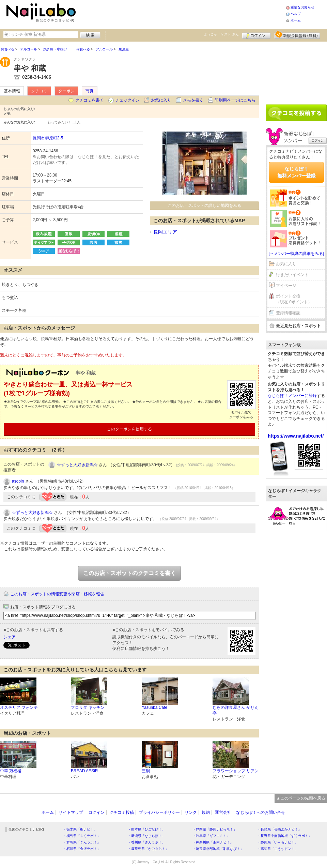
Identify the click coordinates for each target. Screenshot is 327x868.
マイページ (286, 286)
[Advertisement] (296, 71)
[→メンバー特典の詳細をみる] (297, 254)
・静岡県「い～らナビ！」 (278, 842)
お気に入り (161, 100)
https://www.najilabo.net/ (296, 436)
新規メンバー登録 (297, 35)
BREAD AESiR (84, 771)
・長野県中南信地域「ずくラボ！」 (284, 836)
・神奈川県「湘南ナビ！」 (213, 842)
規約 (206, 812)
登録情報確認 (288, 313)
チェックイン (127, 100)
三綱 (146, 771)
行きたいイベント (292, 275)
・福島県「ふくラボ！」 (82, 836)
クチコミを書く (90, 100)
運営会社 (223, 812)
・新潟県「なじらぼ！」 (146, 836)
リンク (191, 812)
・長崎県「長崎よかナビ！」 (279, 829)
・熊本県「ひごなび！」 (146, 829)
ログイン (256, 35)
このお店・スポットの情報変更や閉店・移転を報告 (57, 594)
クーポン (66, 91)
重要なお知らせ (302, 7)
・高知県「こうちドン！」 (278, 849)
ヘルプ (296, 14)
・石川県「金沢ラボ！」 (82, 849)
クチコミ (39, 91)
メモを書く (193, 100)
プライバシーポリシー (159, 812)
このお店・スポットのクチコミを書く (129, 573)
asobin (18, 481)
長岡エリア (165, 232)
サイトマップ (71, 812)
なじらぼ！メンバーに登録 (292, 396)
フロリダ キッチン (88, 707)
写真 (90, 91)
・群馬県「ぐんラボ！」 (82, 842)
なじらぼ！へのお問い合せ (261, 812)
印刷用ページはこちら (235, 100)
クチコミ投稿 (122, 812)
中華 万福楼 (11, 771)
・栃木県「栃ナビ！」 (80, 829)
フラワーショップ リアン (236, 771)
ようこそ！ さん (221, 34)
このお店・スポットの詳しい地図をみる (204, 205)
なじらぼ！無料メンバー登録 (296, 172)
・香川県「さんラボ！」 (146, 842)
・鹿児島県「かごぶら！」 (148, 849)
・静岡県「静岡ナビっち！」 (215, 829)
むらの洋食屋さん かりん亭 (236, 710)
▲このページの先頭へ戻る (301, 798)
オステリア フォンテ (19, 707)
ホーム (296, 20)
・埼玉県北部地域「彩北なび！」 (218, 849)
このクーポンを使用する (129, 429)
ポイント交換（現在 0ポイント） (294, 299)
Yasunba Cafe (154, 707)
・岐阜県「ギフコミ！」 (211, 836)
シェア (10, 637)
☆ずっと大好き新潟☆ (77, 465)
